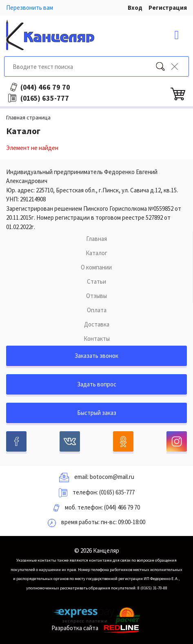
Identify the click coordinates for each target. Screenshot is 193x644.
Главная (96, 239)
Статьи (96, 281)
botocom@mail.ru (112, 477)
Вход (135, 8)
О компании (96, 267)
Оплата (97, 310)
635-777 (45, 98)
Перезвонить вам (30, 8)
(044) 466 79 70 (122, 507)
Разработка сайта (96, 628)
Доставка (97, 324)
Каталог (96, 253)
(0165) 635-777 (117, 492)
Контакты (97, 339)
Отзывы (96, 296)
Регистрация (168, 8)
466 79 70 (45, 87)
